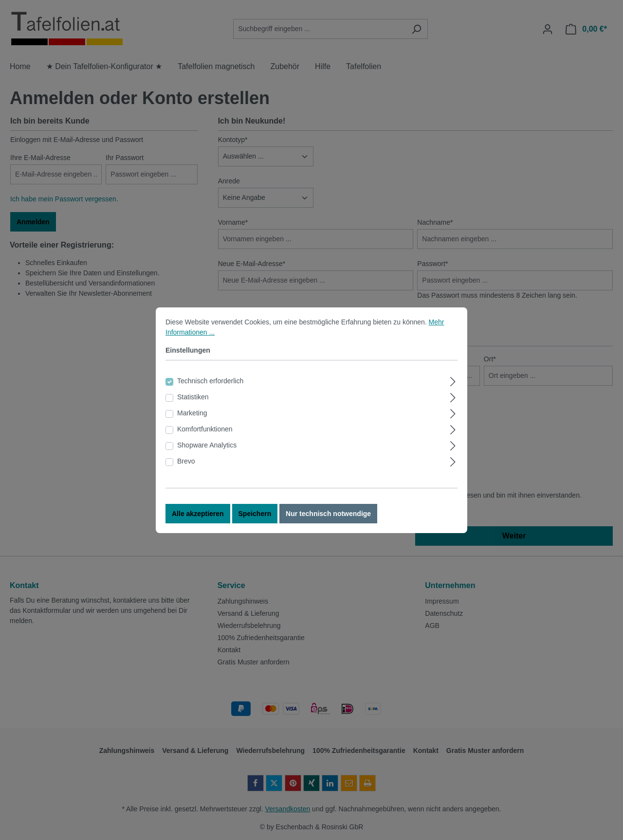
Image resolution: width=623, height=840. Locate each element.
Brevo (186, 470)
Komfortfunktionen (205, 438)
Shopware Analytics (207, 454)
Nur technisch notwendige (328, 522)
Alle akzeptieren (198, 522)
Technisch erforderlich (210, 390)
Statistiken (193, 406)
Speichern (255, 522)
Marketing (192, 422)
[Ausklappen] (453, 389)
